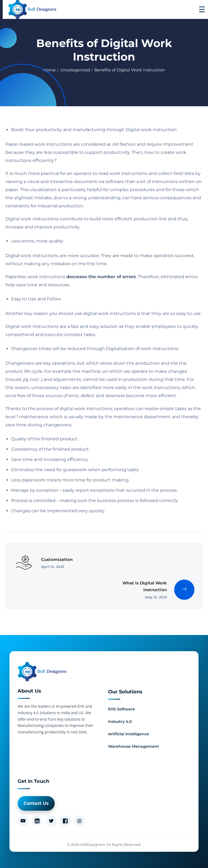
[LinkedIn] (37, 821)
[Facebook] (65, 821)
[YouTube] (23, 821)
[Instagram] (79, 821)
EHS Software (121, 709)
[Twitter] (51, 821)
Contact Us (36, 803)
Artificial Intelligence (129, 734)
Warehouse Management (134, 746)
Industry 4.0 (120, 721)
